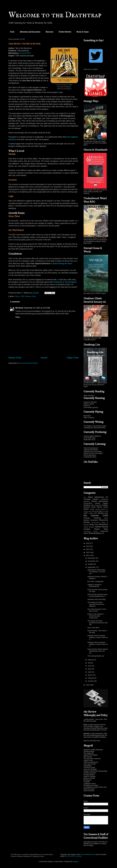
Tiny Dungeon (71, 282)
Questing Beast (89, 751)
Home (44, 358)
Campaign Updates (91, 499)
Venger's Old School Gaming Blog (95, 771)
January (91, 681)
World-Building (95, 533)
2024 (88, 546)
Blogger (75, 862)
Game (17, 296)
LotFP (86, 513)
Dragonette (98, 505)
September (92, 567)
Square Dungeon (89, 527)
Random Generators (91, 520)
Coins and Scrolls (90, 764)
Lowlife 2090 (93, 513)
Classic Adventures (100, 501)
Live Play (105, 511)
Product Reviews (65, 32)
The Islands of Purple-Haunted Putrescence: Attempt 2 (96, 604)
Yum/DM (87, 782)
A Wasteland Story (90, 457)
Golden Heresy (95, 509)
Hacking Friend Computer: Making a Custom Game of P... (98, 637)
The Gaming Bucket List (96, 656)
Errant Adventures (90, 455)
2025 (88, 543)
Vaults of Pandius (90, 776)
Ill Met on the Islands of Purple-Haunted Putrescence (95, 616)
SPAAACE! (103, 524)
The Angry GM (89, 753)
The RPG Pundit (89, 767)
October (91, 564)
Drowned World (90, 507)
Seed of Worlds (89, 791)
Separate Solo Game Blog (96, 599)
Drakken (105, 505)
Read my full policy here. (92, 741)
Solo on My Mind (93, 628)
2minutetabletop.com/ (88, 854)
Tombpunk (58, 282)
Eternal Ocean (103, 507)
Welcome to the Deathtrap (55, 15)
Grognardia (87, 766)
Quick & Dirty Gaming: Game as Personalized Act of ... (97, 595)
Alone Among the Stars (62, 263)
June (90, 666)
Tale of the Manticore (91, 448)
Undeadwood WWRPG (91, 531)
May (90, 669)
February (91, 678)
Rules (92, 524)
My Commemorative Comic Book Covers (97, 610)
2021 (88, 555)
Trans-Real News (90, 438)
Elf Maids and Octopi (91, 785)
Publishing (97, 518)
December (92, 558)
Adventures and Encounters (30, 32)
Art (107, 497)
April (90, 672)
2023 (88, 549)
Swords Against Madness (92, 436)
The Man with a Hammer (92, 759)
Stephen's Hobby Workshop (93, 750)
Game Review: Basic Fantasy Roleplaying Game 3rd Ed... (98, 651)
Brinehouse (88, 780)
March (90, 675)
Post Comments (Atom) (28, 363)
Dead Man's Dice (90, 440)
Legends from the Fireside (93, 452)
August (90, 660)
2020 (88, 685)
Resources (49, 32)
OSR (22, 296)
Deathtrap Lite (89, 505)
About (90, 497)
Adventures (99, 497)
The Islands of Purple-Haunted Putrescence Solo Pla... (98, 623)
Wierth (86, 533)
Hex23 (103, 509)
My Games (91, 515)
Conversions (88, 503)
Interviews (95, 511)
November (92, 561)
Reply (18, 317)
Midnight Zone (103, 513)
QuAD (106, 518)
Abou (85, 497)
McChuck (19, 308)
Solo (34, 296)
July (89, 663)
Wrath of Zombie (89, 778)
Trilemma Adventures (91, 762)
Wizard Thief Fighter (91, 755)
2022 (88, 552)
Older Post (73, 358)
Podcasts (87, 518)
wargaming (104, 531)
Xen (102, 533)
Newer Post (15, 358)
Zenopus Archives (90, 773)
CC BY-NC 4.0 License (74, 856)
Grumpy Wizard (89, 775)
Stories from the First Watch (93, 453)
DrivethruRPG (25, 53)
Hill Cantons (88, 757)
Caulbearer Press (90, 784)
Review (28, 296)
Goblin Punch (88, 760)
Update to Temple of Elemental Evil (94, 586)
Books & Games (83, 32)
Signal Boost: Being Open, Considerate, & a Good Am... (97, 572)
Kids (100, 511)
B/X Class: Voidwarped (95, 581)
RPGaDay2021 (96, 522)
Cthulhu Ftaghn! (101, 503)
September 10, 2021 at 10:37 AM (37, 308)
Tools (12, 32)
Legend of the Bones (91, 450)
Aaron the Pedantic (90, 769)
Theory (97, 529)
